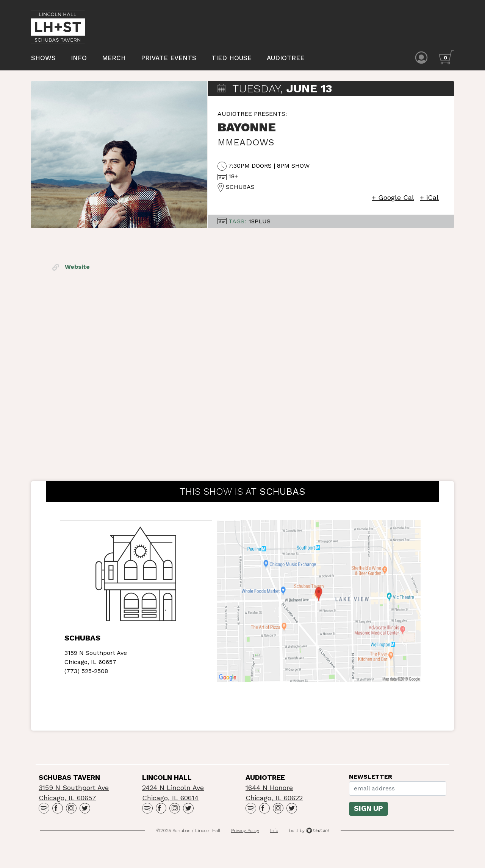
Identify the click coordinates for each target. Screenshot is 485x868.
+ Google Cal (393, 197)
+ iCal (429, 197)
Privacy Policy (245, 831)
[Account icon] (421, 57)
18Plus (260, 221)
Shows (43, 58)
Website (71, 267)
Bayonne (247, 127)
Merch (114, 58)
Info (79, 58)
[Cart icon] (446, 57)
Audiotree (286, 58)
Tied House (232, 58)
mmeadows (246, 142)
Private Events (169, 58)
